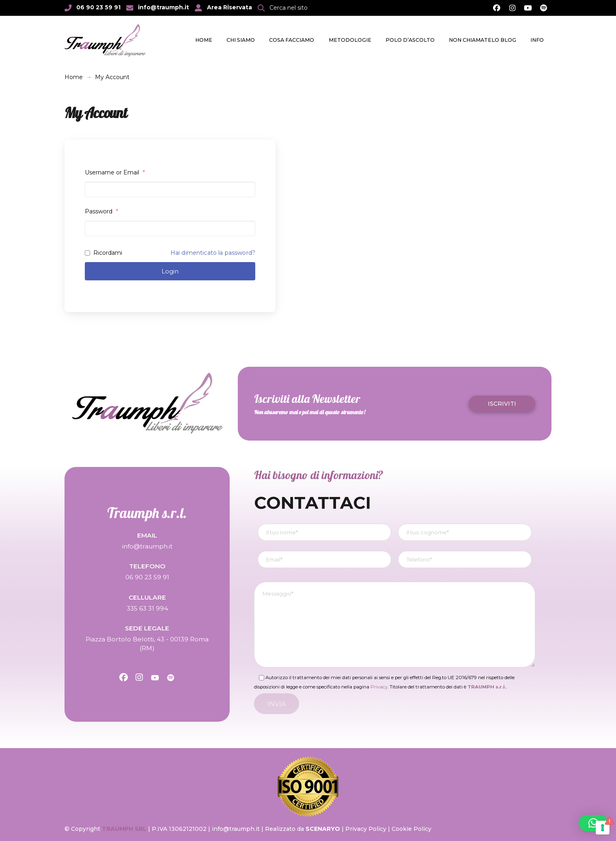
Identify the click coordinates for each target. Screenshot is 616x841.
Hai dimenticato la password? (213, 253)
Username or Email (115, 172)
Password (101, 211)
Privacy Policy (366, 829)
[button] (283, 8)
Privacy (379, 687)
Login (170, 271)
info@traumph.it (164, 7)
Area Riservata (229, 7)
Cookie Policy (411, 829)
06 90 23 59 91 (98, 7)
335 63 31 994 (147, 608)
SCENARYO (324, 829)
